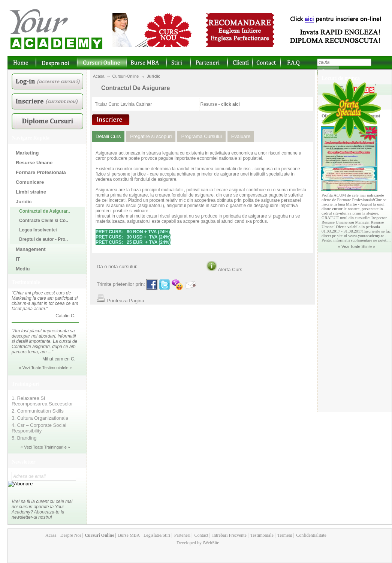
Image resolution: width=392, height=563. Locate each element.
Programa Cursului (201, 136)
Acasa (99, 76)
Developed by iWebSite (198, 543)
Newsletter (24, 462)
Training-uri (25, 384)
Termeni (284, 535)
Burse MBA (128, 535)
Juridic (154, 76)
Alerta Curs (230, 269)
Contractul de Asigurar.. (45, 211)
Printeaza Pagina (126, 301)
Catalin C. (65, 316)
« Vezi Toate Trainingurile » (45, 447)
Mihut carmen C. (59, 359)
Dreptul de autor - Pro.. (43, 239)
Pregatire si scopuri (151, 136)
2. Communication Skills (38, 411)
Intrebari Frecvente (229, 535)
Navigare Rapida (31, 138)
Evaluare (241, 136)
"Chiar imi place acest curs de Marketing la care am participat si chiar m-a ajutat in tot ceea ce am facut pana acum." (45, 301)
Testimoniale (26, 282)
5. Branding (24, 438)
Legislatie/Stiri (156, 535)
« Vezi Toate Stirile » (357, 246)
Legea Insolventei (38, 230)
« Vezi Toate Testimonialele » (45, 368)
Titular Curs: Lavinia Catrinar (123, 104)
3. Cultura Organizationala (40, 418)
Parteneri (182, 535)
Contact (200, 535)
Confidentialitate (311, 535)
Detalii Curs (108, 136)
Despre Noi (70, 535)
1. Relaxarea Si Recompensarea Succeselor (42, 401)
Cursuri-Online (126, 76)
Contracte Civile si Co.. (44, 221)
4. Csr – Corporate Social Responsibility (39, 428)
